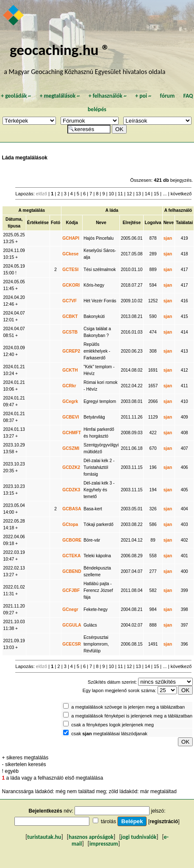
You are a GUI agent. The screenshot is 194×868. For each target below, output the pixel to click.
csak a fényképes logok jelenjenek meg (112, 725)
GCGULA (72, 625)
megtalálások (60, 96)
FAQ (188, 96)
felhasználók (108, 96)
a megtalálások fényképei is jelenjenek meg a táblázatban (132, 716)
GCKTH (70, 370)
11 (120, 194)
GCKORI (71, 285)
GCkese (70, 254)
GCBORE (72, 540)
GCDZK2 (71, 467)
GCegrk (70, 401)
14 (147, 194)
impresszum (104, 844)
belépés (97, 109)
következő (181, 194)
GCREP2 (71, 351)
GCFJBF (71, 590)
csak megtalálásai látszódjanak (109, 734)
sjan (168, 238)
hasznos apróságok (91, 837)
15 (156, 194)
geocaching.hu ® (60, 50)
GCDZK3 (71, 490)
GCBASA (72, 509)
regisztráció (164, 821)
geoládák (16, 96)
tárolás (108, 821)
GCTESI (70, 270)
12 (129, 194)
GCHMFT (72, 433)
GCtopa (70, 524)
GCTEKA (71, 556)
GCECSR (72, 644)
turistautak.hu (44, 837)
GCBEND (72, 571)
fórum (168, 96)
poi (143, 96)
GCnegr (70, 609)
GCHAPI (71, 238)
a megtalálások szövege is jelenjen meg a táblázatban (128, 707)
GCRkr (69, 386)
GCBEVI (71, 417)
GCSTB (70, 332)
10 (111, 194)
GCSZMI (71, 448)
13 (138, 194)
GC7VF (69, 301)
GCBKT (70, 316)
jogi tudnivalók (139, 837)
